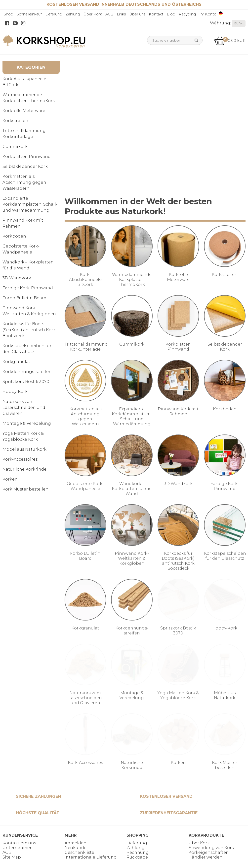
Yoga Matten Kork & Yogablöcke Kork (23, 436)
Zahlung (73, 14)
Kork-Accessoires (20, 459)
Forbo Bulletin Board (24, 298)
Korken (10, 479)
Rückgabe (137, 857)
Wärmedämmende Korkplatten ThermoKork (29, 98)
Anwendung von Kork (211, 848)
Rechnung (138, 852)
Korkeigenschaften (209, 852)
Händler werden (206, 857)
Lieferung (54, 14)
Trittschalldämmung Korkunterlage (24, 134)
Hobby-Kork (15, 392)
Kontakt (156, 14)
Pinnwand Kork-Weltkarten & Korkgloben (29, 311)
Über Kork (93, 14)
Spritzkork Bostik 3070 (26, 382)
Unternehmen (18, 848)
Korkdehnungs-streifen (27, 372)
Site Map (12, 857)
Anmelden (76, 843)
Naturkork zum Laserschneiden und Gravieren (24, 407)
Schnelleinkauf (29, 14)
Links (121, 14)
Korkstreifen (15, 121)
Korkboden (14, 236)
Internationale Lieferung (91, 857)
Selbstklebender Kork (25, 166)
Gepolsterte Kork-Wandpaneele (21, 249)
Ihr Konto (208, 14)
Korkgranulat (16, 362)
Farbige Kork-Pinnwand (28, 288)
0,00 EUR (230, 40)
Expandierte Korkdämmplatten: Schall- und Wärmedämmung (30, 204)
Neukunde (76, 848)
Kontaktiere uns (19, 843)
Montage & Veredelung (27, 423)
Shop (8, 14)
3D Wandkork (17, 278)
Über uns (137, 14)
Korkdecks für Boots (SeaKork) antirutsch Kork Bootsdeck (29, 330)
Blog (171, 14)
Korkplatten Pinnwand (27, 156)
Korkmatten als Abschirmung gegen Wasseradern (24, 182)
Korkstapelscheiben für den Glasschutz (27, 349)
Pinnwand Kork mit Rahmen (23, 223)
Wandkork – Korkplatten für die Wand (28, 265)
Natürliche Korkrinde (24, 469)
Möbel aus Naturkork (24, 449)
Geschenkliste (79, 852)
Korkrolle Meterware (24, 111)
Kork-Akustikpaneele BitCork (24, 82)
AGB (109, 14)
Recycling (187, 14)
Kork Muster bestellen (25, 489)
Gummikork (15, 147)
